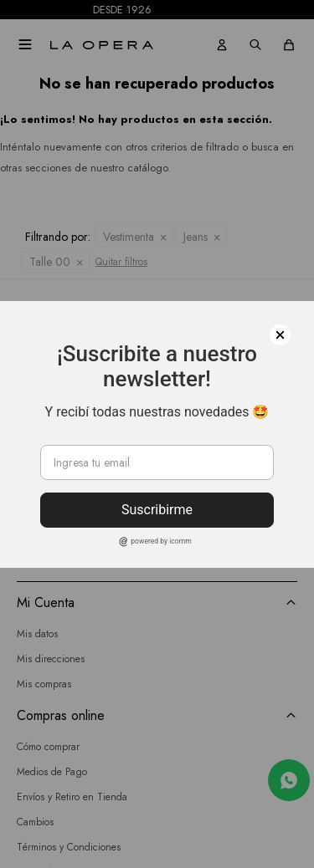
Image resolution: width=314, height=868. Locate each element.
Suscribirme (157, 510)
